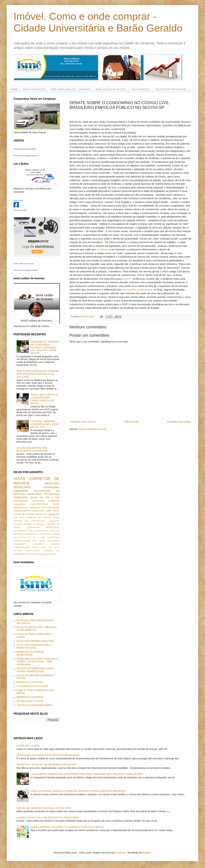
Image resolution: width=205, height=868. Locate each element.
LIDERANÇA (39, 544)
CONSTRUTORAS (39, 504)
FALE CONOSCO (141, 89)
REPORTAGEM (33, 551)
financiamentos (21, 501)
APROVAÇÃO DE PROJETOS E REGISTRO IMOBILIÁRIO (48, 755)
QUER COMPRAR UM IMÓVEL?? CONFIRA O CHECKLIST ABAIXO (67, 827)
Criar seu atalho (20, 210)
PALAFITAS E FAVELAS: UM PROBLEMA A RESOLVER (47, 765)
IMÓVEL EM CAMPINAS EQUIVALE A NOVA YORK (44, 808)
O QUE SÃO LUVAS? (28, 746)
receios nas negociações (47, 514)
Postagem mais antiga (179, 422)
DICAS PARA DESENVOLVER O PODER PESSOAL (34, 646)
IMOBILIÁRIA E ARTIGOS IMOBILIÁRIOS (30, 653)
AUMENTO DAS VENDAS (39, 517)
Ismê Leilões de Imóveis (24, 264)
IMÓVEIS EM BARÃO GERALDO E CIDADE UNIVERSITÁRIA (35, 670)
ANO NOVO (19, 517)
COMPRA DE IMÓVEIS (34, 524)
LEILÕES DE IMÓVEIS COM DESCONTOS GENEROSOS (32, 449)
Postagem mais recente (83, 422)
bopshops (121, 853)
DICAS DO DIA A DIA (45, 497)
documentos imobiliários (46, 501)
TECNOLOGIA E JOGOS (30, 701)
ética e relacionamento (46, 554)
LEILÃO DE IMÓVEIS (24, 514)
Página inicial (131, 422)
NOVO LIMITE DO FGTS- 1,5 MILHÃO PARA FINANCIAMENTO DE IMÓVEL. (44, 399)
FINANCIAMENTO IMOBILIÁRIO (29, 511)
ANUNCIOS (35, 508)
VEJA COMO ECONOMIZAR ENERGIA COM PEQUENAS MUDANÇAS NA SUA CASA (38, 374)
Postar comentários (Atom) (93, 429)
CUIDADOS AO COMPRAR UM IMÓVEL (42, 534)
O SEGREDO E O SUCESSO (32, 686)
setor (127, 279)
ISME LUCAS (53, 511)
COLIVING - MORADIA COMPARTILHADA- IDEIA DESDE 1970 (44, 424)
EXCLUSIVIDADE (51, 508)
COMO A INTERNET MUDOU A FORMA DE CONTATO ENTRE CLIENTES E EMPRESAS (78, 791)
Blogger (146, 853)
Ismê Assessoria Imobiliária (25, 149)
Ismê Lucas (18, 200)
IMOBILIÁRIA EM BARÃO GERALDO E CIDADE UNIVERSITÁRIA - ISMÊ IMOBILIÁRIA (38, 662)
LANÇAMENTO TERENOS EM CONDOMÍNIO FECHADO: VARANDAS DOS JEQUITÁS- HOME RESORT (45, 347)
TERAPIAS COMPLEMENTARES (34, 705)
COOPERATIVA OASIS (24, 531)
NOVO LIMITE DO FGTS (46, 547)
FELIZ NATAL (39, 541)
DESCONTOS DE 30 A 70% (29, 537)
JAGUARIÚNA (53, 541)
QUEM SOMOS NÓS (34, 89)
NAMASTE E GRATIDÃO (30, 682)
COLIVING (18, 524)
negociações (20, 504)
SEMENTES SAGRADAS (30, 697)
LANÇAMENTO (20, 544)
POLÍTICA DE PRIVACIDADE (171, 89)
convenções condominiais (137, 290)
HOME (14, 89)
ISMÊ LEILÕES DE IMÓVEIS (111, 89)
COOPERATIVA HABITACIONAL (43, 527)
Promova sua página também (26, 156)
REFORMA (18, 551)
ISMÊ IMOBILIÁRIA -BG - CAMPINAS (70, 89)
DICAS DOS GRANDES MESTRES (35, 641)
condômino (103, 249)
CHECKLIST (54, 521)
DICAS (19, 479)
